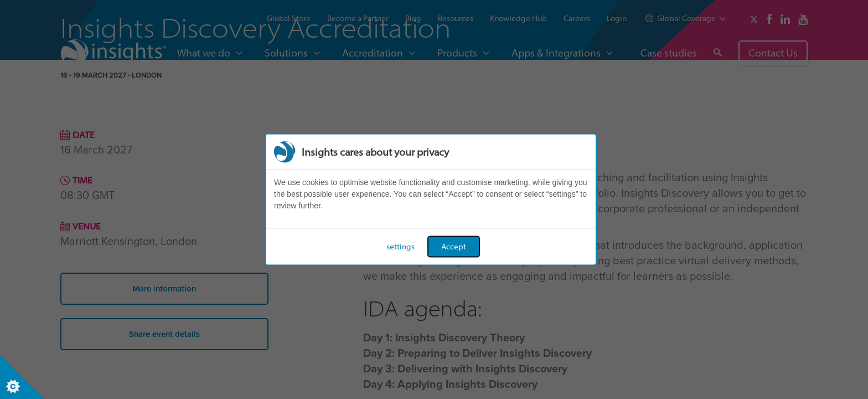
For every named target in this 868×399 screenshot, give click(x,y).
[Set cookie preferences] (22, 377)
